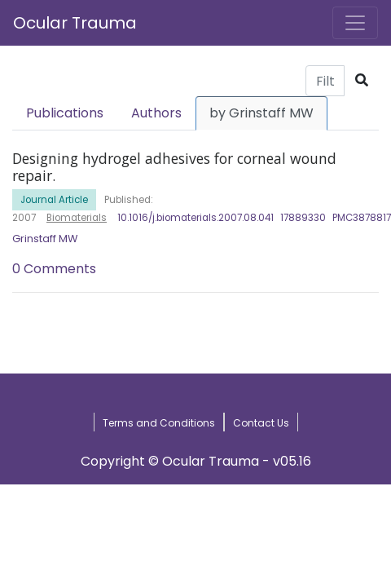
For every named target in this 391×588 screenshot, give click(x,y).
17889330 (303, 218)
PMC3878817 (362, 218)
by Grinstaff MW (261, 113)
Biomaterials (77, 218)
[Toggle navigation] (355, 23)
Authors (156, 113)
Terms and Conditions (159, 423)
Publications (65, 113)
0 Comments (54, 269)
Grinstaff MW (45, 239)
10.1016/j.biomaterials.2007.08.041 (195, 218)
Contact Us (261, 423)
